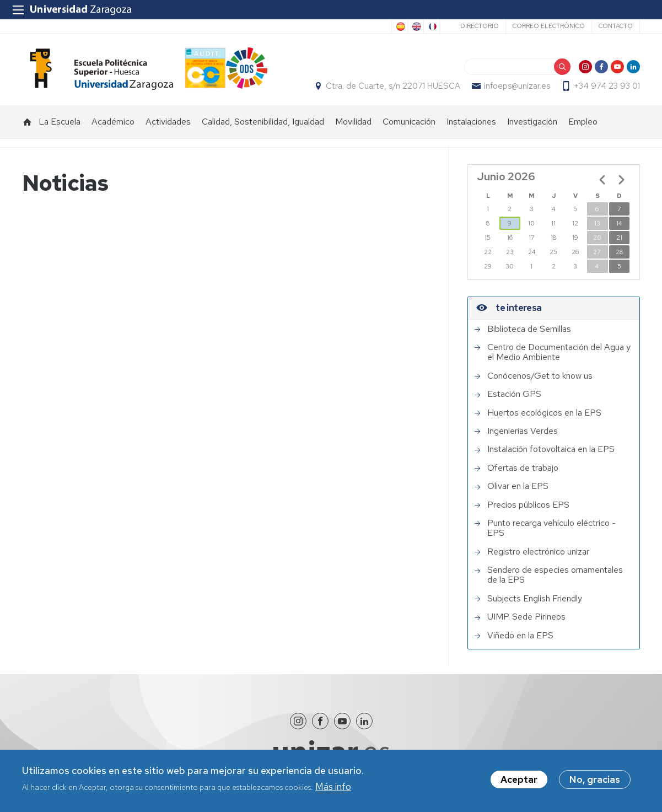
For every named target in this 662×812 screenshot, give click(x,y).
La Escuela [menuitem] (60, 122)
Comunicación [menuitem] (409, 122)
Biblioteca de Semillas (529, 329)
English (416, 26)
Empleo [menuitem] (583, 122)
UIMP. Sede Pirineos (526, 617)
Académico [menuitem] (113, 122)
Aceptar (519, 781)
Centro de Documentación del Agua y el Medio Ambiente (559, 353)
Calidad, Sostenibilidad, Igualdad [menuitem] (263, 122)
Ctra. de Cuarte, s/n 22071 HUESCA (393, 86)
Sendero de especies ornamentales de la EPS (555, 575)
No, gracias (595, 781)
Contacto (616, 26)
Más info (333, 788)
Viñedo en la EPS (520, 636)
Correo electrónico (549, 26)
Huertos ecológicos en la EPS (544, 413)
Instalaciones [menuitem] (471, 122)
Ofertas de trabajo (523, 468)
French (432, 26)
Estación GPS (514, 394)
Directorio (480, 26)
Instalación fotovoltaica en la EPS (551, 449)
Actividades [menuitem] (168, 122)
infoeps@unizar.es (517, 86)
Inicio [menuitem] (28, 122)
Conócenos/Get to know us (540, 376)
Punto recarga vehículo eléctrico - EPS (551, 528)
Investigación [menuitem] (532, 122)
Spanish (400, 26)
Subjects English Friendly (535, 599)
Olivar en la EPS (518, 486)
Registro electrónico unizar (538, 552)
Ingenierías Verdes (523, 431)
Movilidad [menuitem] (353, 122)
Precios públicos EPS (528, 505)
